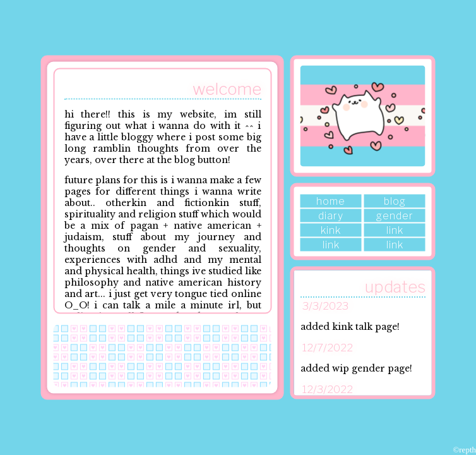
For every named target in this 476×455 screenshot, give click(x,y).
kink (331, 230)
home (331, 201)
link (395, 230)
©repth (464, 450)
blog (395, 201)
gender (395, 216)
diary (331, 216)
